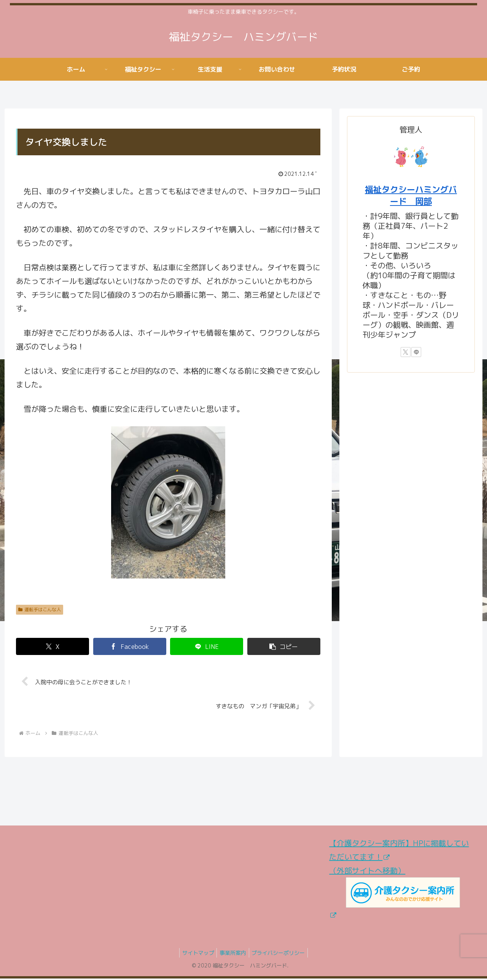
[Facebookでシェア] (130, 646)
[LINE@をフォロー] (416, 352)
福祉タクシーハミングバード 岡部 (411, 195)
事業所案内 (233, 954)
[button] (284, 646)
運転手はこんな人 (40, 610)
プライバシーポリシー (281, 954)
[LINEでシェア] (207, 646)
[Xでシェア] (53, 646)
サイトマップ (196, 954)
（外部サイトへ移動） (394, 893)
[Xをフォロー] (406, 352)
